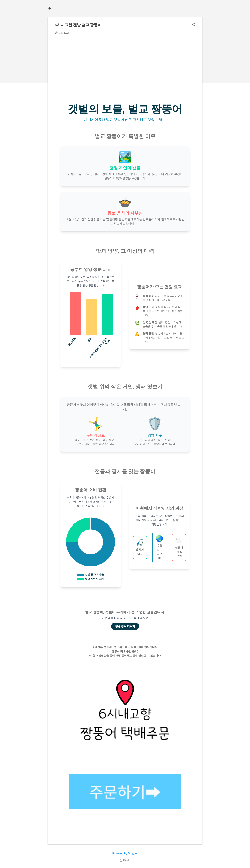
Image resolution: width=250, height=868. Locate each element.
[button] (193, 25)
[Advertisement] (125, 63)
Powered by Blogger (125, 853)
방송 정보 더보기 (125, 626)
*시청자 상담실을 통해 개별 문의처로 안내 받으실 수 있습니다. (125, 656)
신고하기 (125, 860)
